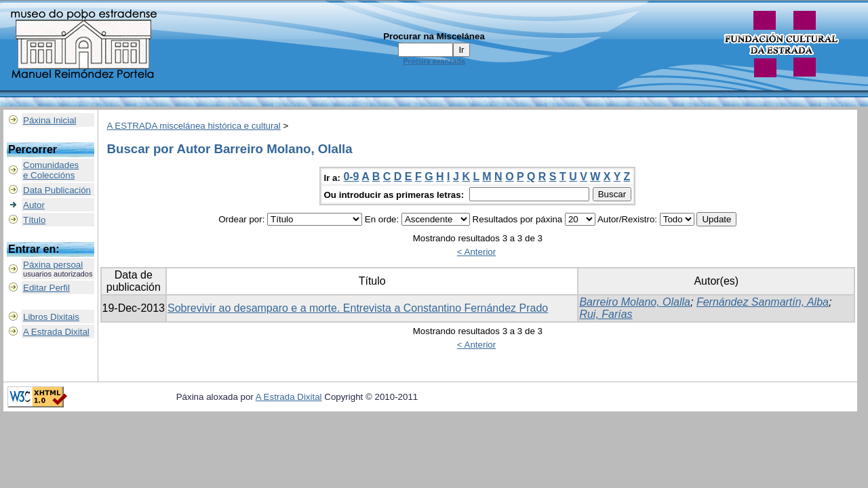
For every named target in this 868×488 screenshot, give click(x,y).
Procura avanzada (434, 61)
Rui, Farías (606, 314)
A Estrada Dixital (56, 332)
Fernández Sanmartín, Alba (763, 302)
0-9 (351, 177)
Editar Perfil (46, 288)
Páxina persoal (53, 265)
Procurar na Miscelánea (434, 36)
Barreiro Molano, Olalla (635, 302)
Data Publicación (57, 190)
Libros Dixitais (51, 317)
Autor (34, 205)
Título (34, 220)
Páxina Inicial (50, 120)
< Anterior (476, 252)
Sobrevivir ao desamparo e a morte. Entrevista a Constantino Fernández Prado (358, 308)
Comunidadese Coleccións (51, 170)
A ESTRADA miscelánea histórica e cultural (194, 126)
